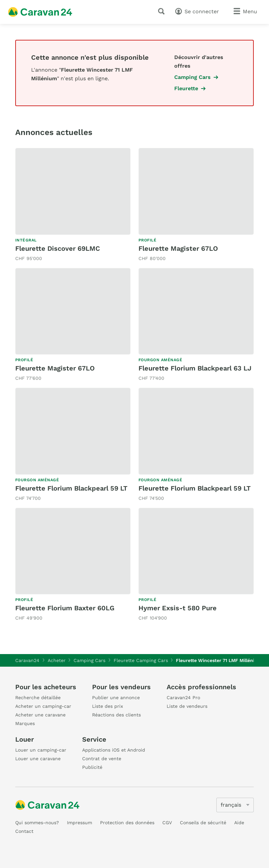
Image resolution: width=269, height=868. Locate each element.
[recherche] (163, 11)
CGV (167, 823)
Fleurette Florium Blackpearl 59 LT (71, 488)
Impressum (80, 823)
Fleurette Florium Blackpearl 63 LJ (195, 368)
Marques (25, 723)
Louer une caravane (38, 759)
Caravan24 (27, 660)
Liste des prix (108, 706)
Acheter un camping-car (43, 706)
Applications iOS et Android (114, 750)
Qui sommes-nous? (37, 823)
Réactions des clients (116, 715)
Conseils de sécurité (203, 823)
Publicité (92, 767)
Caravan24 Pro (183, 698)
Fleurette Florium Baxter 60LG (65, 608)
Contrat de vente (102, 759)
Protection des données (127, 823)
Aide (239, 823)
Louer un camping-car (41, 750)
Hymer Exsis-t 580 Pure (178, 608)
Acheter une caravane (40, 715)
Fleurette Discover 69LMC (58, 248)
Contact (24, 831)
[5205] (235, 805)
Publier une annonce (116, 698)
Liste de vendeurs (187, 706)
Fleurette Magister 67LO (178, 248)
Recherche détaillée (38, 698)
